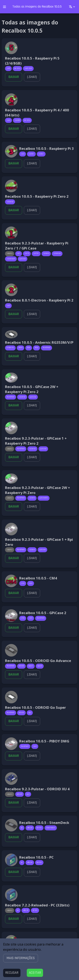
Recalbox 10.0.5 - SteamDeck (44, 823)
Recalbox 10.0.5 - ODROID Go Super (35, 707)
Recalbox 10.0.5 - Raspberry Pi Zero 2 (37, 196)
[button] (21, 958)
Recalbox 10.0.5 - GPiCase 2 (43, 613)
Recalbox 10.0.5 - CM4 (38, 578)
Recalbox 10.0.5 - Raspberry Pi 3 (47, 148)
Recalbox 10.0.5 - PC (36, 857)
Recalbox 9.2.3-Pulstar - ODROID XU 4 (37, 789)
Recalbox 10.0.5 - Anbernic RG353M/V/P (39, 342)
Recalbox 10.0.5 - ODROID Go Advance (38, 661)
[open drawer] (4, 7)
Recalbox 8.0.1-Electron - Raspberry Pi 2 (39, 300)
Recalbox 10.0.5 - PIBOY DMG (44, 741)
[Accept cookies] (35, 973)
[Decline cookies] (12, 973)
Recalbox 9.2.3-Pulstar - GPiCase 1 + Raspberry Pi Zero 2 (36, 441)
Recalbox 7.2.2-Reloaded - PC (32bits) (37, 905)
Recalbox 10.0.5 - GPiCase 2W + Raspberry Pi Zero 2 (32, 389)
